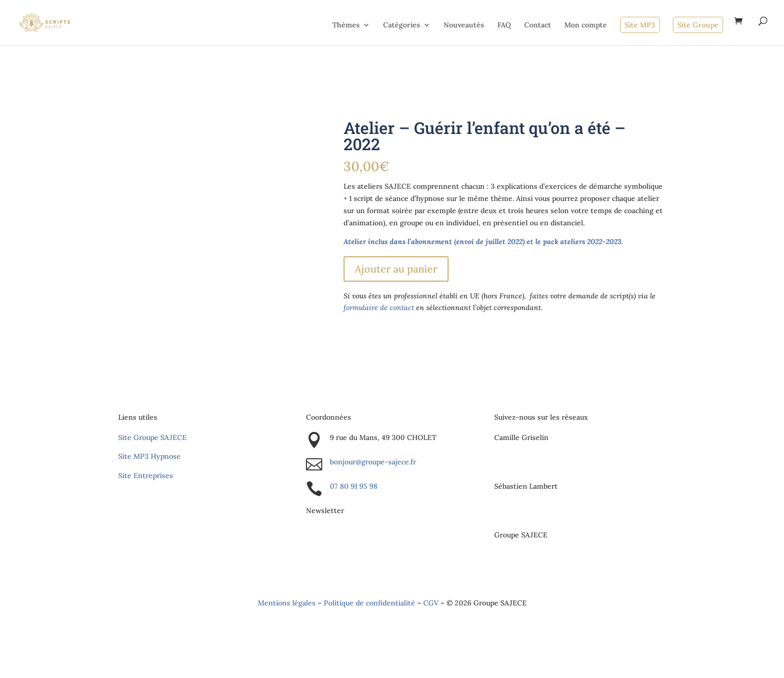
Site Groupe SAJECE (152, 437)
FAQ (504, 25)
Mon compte (586, 25)
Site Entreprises (146, 476)
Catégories (402, 25)
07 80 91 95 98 (354, 486)
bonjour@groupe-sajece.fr (373, 462)
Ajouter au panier (396, 269)
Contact (538, 25)
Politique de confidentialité (369, 603)
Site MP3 (640, 25)
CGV (431, 603)
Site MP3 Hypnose (149, 456)
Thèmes (346, 25)
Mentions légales (287, 603)
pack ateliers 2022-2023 (582, 242)
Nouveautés (464, 25)
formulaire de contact (379, 308)
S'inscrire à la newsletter (376, 538)
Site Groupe (698, 25)
